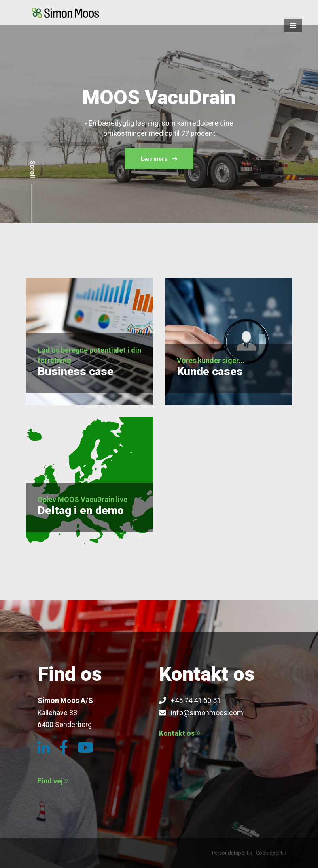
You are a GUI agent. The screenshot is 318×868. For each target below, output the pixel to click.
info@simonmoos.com (201, 713)
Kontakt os (180, 733)
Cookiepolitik (271, 853)
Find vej (53, 781)
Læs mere (159, 159)
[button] (293, 25)
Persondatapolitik (232, 853)
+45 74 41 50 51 (190, 700)
